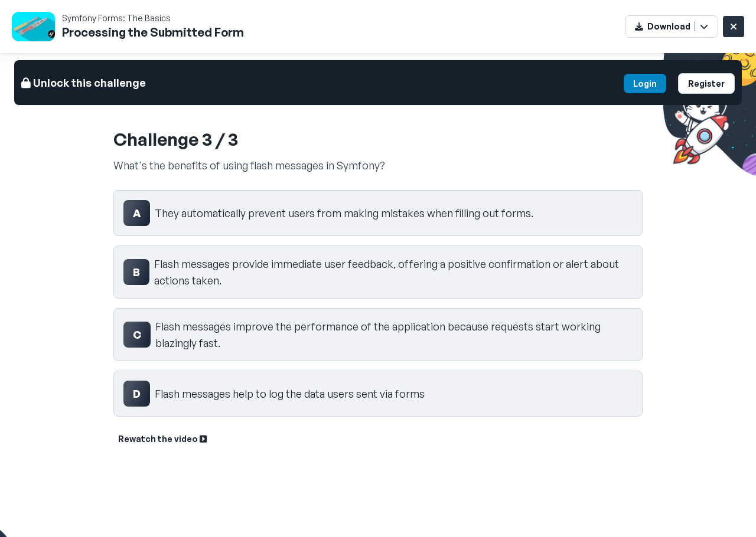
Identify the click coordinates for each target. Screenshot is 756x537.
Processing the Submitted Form (153, 32)
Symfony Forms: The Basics (116, 18)
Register (706, 84)
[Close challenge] (734, 27)
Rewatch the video (162, 439)
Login (645, 84)
